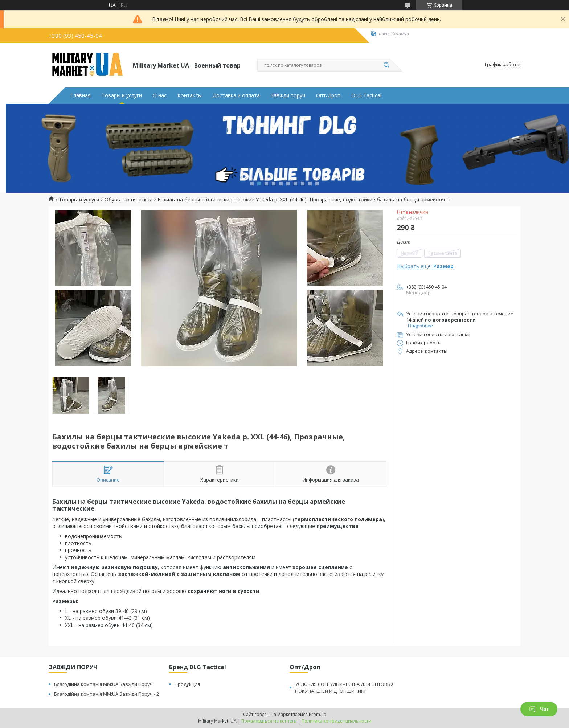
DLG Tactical (366, 95)
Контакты (190, 95)
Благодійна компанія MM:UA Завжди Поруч (103, 684)
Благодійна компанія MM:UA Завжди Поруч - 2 (107, 694)
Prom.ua (318, 714)
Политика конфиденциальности (336, 721)
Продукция (187, 684)
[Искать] (386, 65)
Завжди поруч (288, 95)
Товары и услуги (122, 95)
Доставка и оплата (236, 95)
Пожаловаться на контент (269, 721)
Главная (81, 95)
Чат (539, 709)
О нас (160, 95)
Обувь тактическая (128, 200)
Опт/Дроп (328, 95)
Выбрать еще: (425, 266)
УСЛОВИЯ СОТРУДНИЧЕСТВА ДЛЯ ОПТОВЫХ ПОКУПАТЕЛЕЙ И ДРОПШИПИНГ (344, 688)
